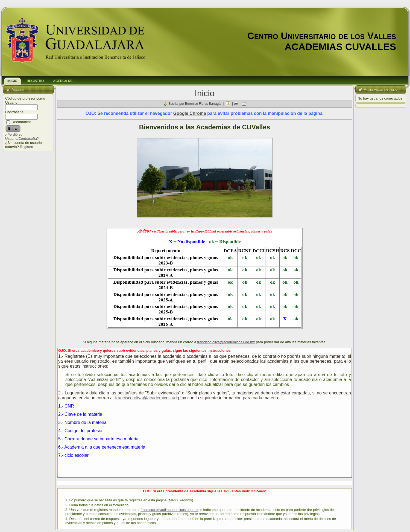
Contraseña (14, 112)
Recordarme (22, 122)
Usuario (11, 102)
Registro (27, 147)
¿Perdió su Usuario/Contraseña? (22, 136)
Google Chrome (190, 113)
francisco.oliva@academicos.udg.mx (226, 342)
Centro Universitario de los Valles (322, 36)
